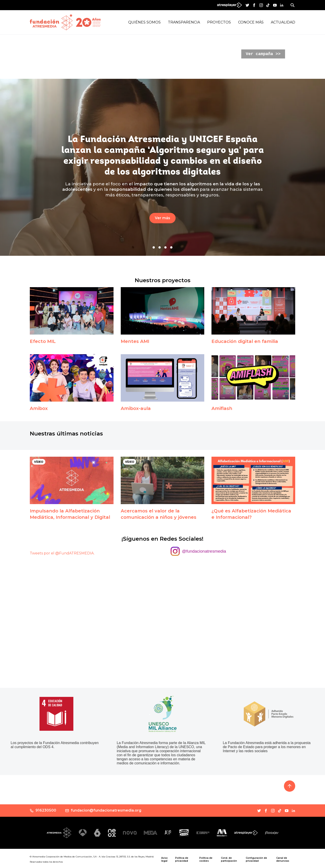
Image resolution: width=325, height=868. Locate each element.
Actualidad (283, 22)
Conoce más (251, 22)
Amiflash (222, 408)
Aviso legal (164, 859)
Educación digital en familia (245, 341)
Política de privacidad (182, 859)
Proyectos (219, 22)
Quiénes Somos (144, 22)
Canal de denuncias (283, 859)
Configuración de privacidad (256, 859)
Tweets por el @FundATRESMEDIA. (62, 553)
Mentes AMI (135, 341)
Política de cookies (206, 859)
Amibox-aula (136, 408)
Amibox (39, 408)
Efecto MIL (43, 341)
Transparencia (184, 22)
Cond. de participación (229, 859)
